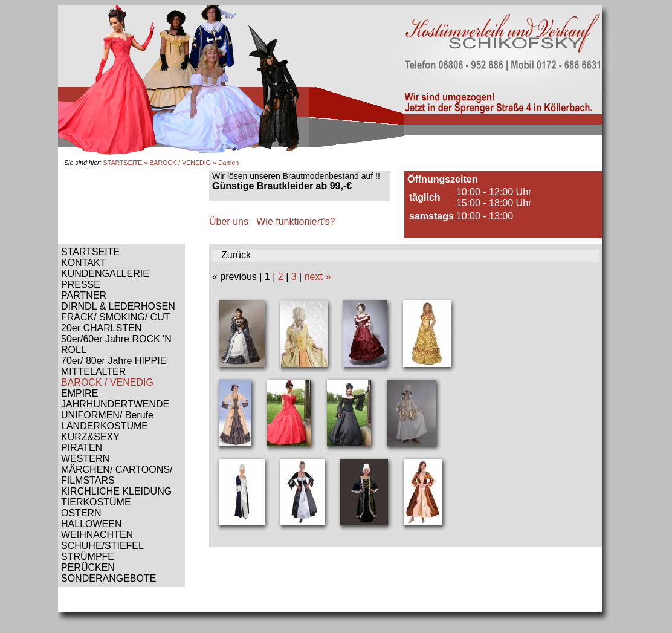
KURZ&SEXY (90, 437)
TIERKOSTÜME (96, 502)
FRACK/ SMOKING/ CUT (115, 317)
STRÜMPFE (88, 557)
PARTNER (84, 295)
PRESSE (81, 284)
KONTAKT (83, 263)
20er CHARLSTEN (101, 328)
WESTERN (85, 459)
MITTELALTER (93, 372)
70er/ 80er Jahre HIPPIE (114, 361)
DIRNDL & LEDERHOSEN (118, 306)
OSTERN (81, 513)
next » (318, 277)
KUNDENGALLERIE (105, 274)
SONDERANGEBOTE (108, 578)
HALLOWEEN (91, 524)
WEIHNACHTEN (97, 535)
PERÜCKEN (88, 567)
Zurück (236, 255)
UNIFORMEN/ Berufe (107, 415)
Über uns (229, 222)
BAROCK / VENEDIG (180, 163)
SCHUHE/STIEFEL (102, 546)
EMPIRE (79, 393)
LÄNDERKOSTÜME (105, 426)
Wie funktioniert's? (296, 222)
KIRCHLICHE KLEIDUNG (116, 491)
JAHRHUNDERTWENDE (115, 404)
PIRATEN (82, 448)
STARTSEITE (123, 163)
